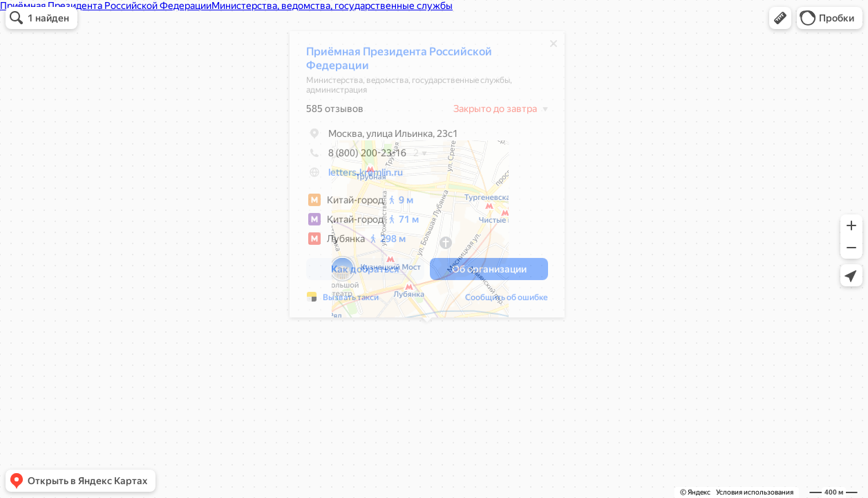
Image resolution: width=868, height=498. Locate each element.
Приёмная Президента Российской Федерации (399, 62)
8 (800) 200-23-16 (356, 156)
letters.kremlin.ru (366, 176)
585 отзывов (335, 112)
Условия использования (755, 492)
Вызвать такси (351, 301)
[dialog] (427, 178)
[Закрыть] (554, 47)
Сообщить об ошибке (507, 301)
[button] (780, 18)
